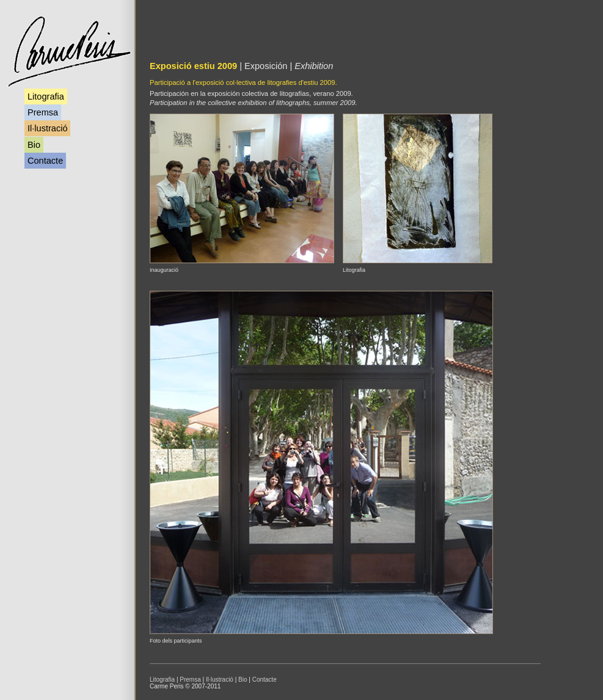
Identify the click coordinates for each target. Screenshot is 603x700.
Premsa (43, 112)
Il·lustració (47, 128)
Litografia (46, 97)
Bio (34, 145)
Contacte (45, 161)
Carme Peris (69, 52)
